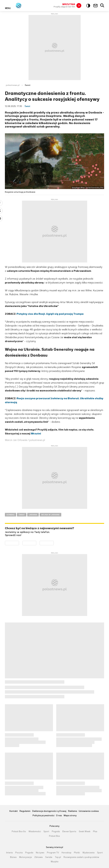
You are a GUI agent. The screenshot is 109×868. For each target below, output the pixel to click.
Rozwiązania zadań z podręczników (81, 857)
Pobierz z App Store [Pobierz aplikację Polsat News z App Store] (36, 543)
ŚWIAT (22, 515)
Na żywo (40, 853)
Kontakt (14, 811)
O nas (59, 816)
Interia (9, 853)
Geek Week (85, 832)
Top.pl (58, 857)
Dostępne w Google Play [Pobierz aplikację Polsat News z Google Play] (19, 543)
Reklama (73, 811)
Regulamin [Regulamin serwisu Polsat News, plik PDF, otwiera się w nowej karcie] (25, 811)
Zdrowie (39, 857)
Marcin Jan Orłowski (16, 440)
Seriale (49, 857)
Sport (46, 832)
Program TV (53, 853)
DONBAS (11, 515)
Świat (28, 85)
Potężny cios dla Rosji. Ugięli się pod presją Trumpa (50, 314)
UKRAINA (33, 515)
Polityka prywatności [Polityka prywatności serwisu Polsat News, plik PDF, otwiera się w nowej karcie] (43, 816)
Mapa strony (70, 816)
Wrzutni (36, 434)
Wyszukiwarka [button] (102, 6)
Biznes (13, 857)
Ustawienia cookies (89, 811)
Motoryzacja (25, 857)
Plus (95, 832)
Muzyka (55, 862)
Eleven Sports (69, 832)
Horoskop (66, 853)
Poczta (19, 853)
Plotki (77, 853)
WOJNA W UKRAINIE (50, 515)
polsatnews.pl (13, 85)
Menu (8, 8)
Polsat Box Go (19, 832)
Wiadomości (35, 832)
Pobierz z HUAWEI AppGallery (54, 543)
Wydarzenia (88, 853)
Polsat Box (54, 836)
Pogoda (56, 832)
